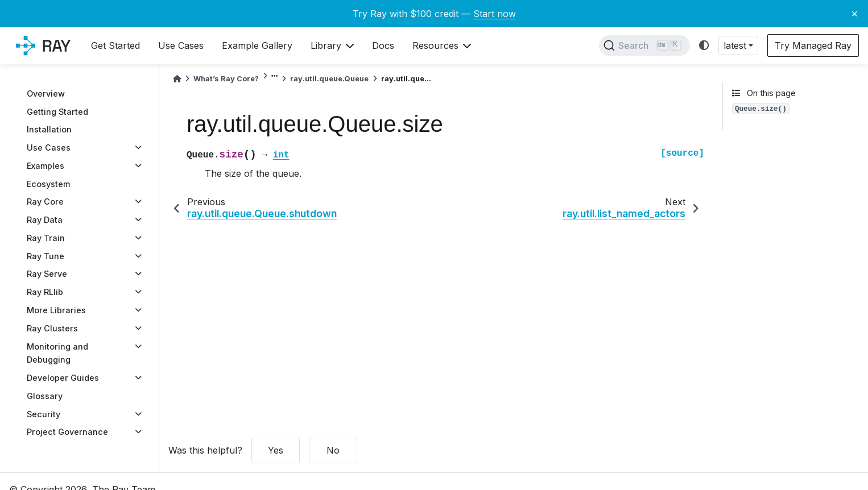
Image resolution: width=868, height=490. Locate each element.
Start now (495, 14)
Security (44, 414)
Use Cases (49, 148)
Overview (46, 94)
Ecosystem (48, 184)
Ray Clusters (52, 328)
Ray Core (45, 202)
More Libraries (56, 310)
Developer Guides (63, 378)
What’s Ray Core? (226, 79)
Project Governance (67, 432)
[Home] (177, 79)
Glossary (45, 396)
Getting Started (57, 112)
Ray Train (46, 238)
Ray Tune (46, 256)
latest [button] (735, 45)
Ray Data (45, 220)
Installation (49, 129)
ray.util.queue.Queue (329, 79)
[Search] (644, 45)
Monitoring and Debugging (57, 353)
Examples (46, 166)
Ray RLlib (45, 292)
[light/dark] (704, 46)
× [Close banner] (855, 13)
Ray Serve (47, 274)
